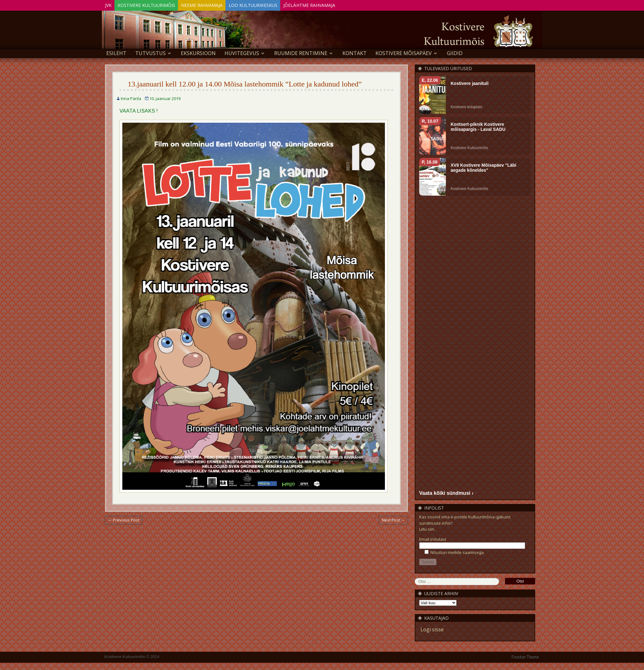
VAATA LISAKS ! (139, 110)
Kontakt (355, 52)
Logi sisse (432, 628)
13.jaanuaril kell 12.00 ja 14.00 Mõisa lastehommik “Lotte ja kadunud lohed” (245, 83)
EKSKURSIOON (198, 52)
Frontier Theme (525, 656)
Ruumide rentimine (301, 52)
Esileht (116, 52)
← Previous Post (124, 519)
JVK (111, 4)
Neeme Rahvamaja (215, 4)
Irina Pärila (131, 98)
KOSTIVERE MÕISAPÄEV (404, 52)
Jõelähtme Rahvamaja (333, 4)
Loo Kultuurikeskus (272, 4)
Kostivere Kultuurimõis (154, 4)
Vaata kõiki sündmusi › (446, 492)
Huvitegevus (242, 52)
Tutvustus (150, 52)
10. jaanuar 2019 (165, 98)
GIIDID (455, 52)
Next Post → (393, 519)
